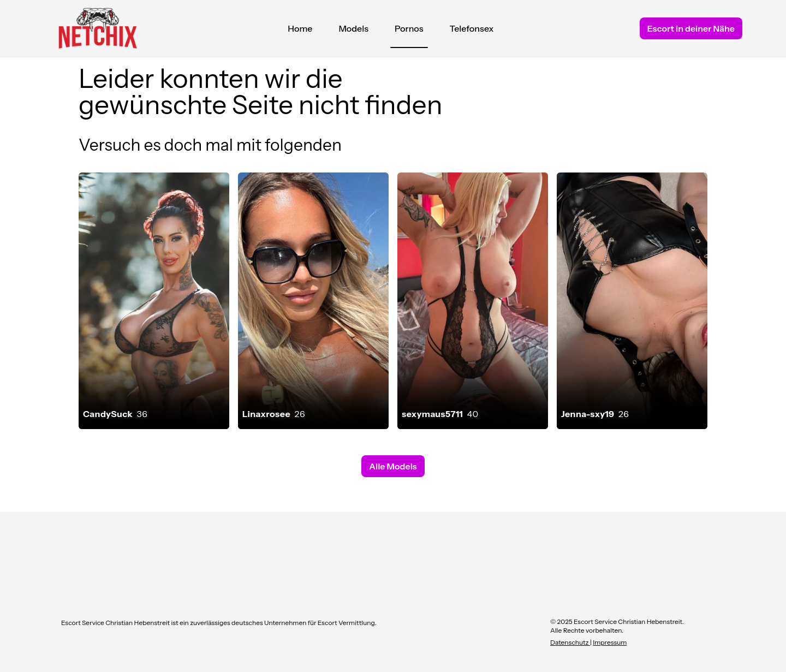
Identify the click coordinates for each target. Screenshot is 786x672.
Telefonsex (472, 28)
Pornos (409, 31)
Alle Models (393, 466)
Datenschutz (570, 642)
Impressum (610, 642)
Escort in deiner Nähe (691, 28)
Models (353, 28)
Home (300, 28)
